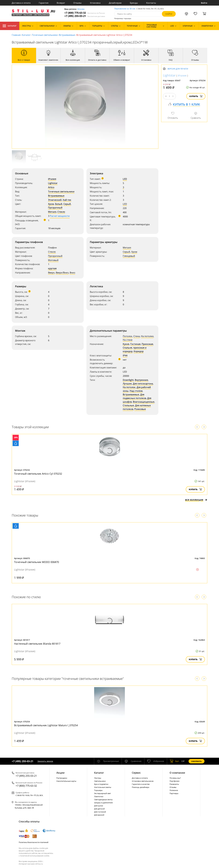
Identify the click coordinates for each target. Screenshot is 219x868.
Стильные (128, 405)
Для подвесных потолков (134, 396)
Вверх (51, 273)
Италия (52, 179)
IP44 (125, 356)
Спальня (127, 348)
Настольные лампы (103, 787)
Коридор (139, 351)
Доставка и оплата (21, 3)
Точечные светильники (45, 35)
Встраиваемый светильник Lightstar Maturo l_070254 (46, 725)
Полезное (174, 790)
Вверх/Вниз (62, 273)
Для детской (99, 809)
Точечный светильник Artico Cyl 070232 (38, 474)
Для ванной (99, 815)
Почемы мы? (175, 778)
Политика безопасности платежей (34, 842)
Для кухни (99, 806)
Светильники (100, 781)
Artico (51, 187)
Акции (60, 773)
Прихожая (147, 344)
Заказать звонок (45, 761)
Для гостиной (100, 812)
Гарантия (44, 3)
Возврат (61, 3)
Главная (16, 35)
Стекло (61, 212)
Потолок (128, 336)
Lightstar (53, 183)
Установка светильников (143, 781)
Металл (52, 212)
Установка (95, 3)
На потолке (147, 336)
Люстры (98, 778)
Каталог (10, 26)
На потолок (129, 387)
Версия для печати (178, 69)
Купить (196, 96)
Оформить (197, 761)
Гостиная (135, 344)
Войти (204, 3)
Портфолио (175, 781)
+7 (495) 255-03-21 (85, 16)
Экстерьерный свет (103, 793)
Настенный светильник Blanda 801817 (37, 644)
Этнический (55, 200)
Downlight (128, 380)
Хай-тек (67, 200)
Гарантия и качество (141, 784)
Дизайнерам (115, 3)
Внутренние (141, 380)
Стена (137, 336)
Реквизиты (174, 784)
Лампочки (99, 796)
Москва (81, 9)
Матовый (53, 260)
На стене (128, 340)
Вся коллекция (196, 500)
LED (125, 179)
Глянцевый (129, 256)
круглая (52, 268)
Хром (51, 204)
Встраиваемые (67, 35)
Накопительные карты (66, 781)
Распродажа (62, 778)
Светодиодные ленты (103, 799)
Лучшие (127, 384)
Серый (67, 204)
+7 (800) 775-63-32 (85, 13)
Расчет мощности (60, 216)
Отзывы (77, 3)
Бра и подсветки (101, 784)
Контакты (151, 3)
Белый (59, 204)
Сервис (136, 773)
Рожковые (140, 409)
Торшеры (98, 790)
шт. (175, 761)
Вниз (72, 273)
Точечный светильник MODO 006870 (37, 562)
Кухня (126, 344)
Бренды (134, 3)
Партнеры (174, 793)
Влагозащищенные (144, 402)
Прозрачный (55, 208)
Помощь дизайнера (141, 787)
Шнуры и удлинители (103, 803)
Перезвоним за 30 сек (125, 9)
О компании (177, 773)
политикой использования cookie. (35, 856)
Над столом (136, 391)
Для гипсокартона (143, 384)
